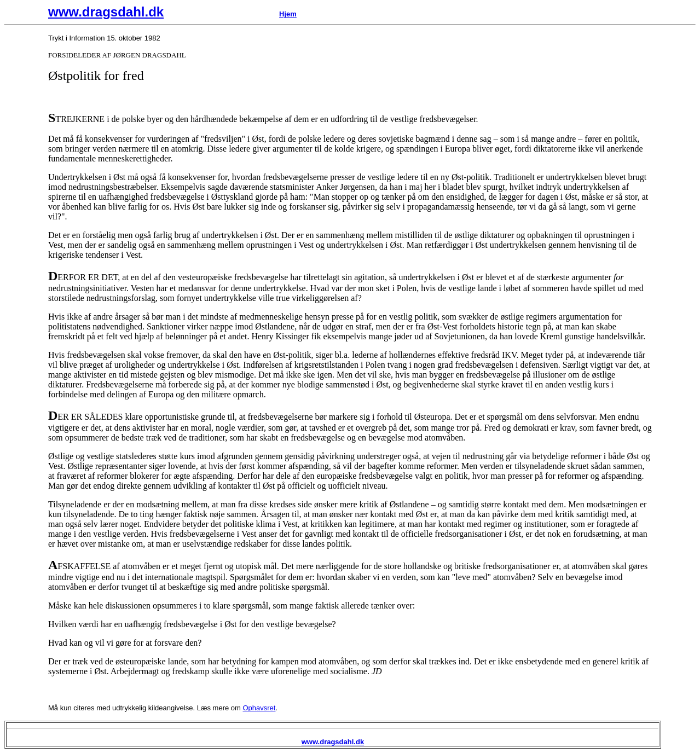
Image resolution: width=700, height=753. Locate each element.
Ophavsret (259, 708)
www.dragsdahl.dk (106, 12)
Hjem (288, 14)
